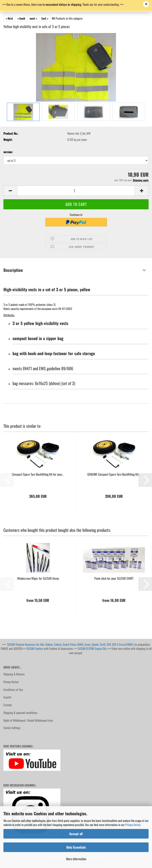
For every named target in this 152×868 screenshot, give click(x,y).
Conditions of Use (13, 690)
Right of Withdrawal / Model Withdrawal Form (28, 720)
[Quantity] (76, 191)
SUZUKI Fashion (35, 648)
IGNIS (80, 644)
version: (8, 152)
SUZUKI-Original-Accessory (21, 644)
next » (33, 18)
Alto (42, 644)
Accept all (76, 834)
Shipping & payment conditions (20, 713)
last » (45, 18)
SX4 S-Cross (119, 644)
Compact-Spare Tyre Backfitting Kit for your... (38, 474)
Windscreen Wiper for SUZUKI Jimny (38, 578)
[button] (10, 191)
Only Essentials (76, 847)
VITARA (129, 644)
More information (76, 859)
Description (13, 270)
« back (21, 18)
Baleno (49, 644)
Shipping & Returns (14, 674)
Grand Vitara (69, 644)
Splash (95, 644)
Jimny (87, 644)
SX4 (109, 644)
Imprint (7, 697)
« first (9, 18)
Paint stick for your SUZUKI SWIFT (114, 578)
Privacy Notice (133, 825)
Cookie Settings (12, 728)
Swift (103, 644)
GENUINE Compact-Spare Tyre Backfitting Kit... (114, 474)
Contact (8, 705)
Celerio (58, 644)
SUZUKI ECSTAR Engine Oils (92, 648)
